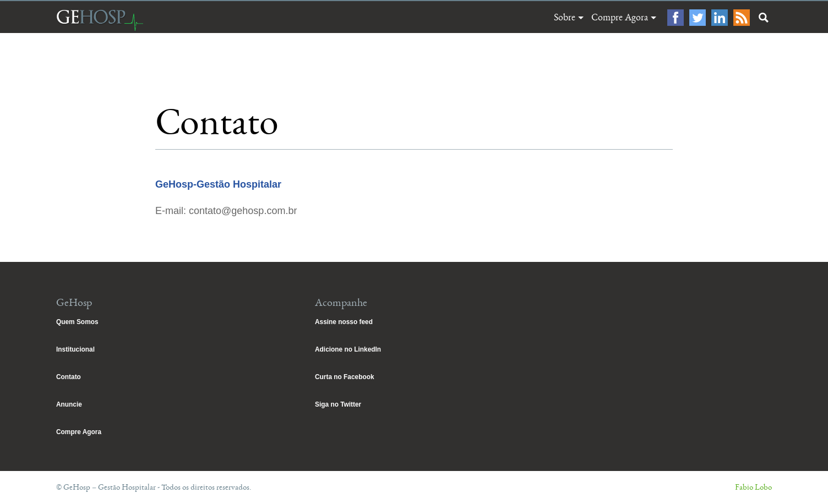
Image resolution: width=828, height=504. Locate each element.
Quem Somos (77, 322)
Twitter (698, 18)
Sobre (565, 18)
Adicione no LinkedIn (348, 349)
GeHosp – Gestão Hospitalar (100, 20)
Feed (742, 18)
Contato (69, 377)
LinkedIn (720, 18)
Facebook (676, 18)
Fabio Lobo (753, 487)
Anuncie (69, 404)
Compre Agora (620, 18)
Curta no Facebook (345, 377)
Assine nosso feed (344, 322)
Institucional (75, 349)
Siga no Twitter (338, 404)
